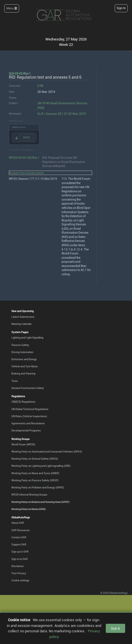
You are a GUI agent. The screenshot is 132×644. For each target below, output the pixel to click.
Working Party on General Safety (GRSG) (35, 459)
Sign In (121, 8)
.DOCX (26, 137)
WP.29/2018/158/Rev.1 (24, 158)
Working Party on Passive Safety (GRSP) (35, 480)
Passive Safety (20, 345)
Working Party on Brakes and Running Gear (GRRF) (40, 502)
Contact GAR (19, 537)
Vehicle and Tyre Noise (25, 366)
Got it (115, 628)
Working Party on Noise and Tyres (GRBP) (35, 473)
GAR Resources (21, 530)
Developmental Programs (26, 430)
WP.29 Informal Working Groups (29, 495)
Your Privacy (19, 573)
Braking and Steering (23, 373)
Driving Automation (22, 352)
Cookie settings (20, 580)
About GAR (18, 523)
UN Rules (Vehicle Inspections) (29, 416)
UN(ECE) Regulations (23, 402)
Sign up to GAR (20, 552)
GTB (40, 86)
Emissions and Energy (24, 359)
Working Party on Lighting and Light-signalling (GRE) (41, 466)
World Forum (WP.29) (23, 444)
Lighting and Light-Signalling (27, 338)
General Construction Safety (28, 388)
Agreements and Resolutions (28, 423)
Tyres (15, 381)
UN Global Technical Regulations (30, 409)
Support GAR (19, 544)
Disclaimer (18, 566)
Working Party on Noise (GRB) (29, 509)
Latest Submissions (23, 317)
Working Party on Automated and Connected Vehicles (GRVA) (47, 452)
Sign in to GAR (20, 559)
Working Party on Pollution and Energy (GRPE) (38, 487)
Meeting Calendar (22, 324)
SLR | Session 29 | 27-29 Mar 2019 (62, 114)
